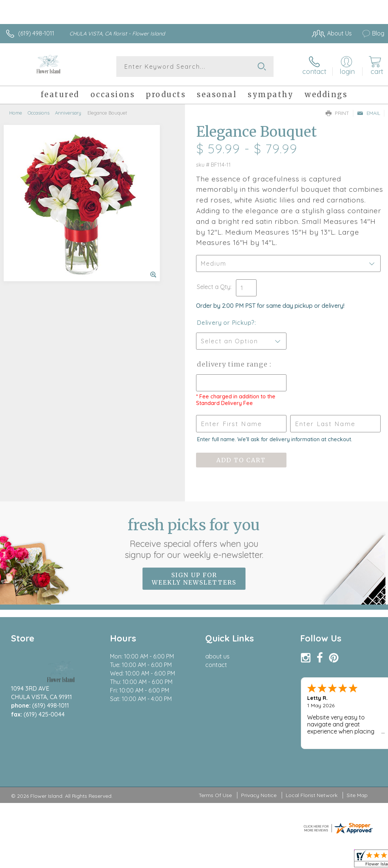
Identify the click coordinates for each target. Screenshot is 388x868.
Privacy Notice (259, 795)
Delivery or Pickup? (226, 323)
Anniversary (68, 113)
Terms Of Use (215, 795)
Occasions (39, 113)
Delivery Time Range (233, 364)
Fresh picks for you (194, 538)
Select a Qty (214, 287)
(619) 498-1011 (36, 33)
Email (369, 113)
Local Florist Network (312, 795)
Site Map (357, 795)
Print (337, 113)
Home (16, 113)
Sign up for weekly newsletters (194, 579)
